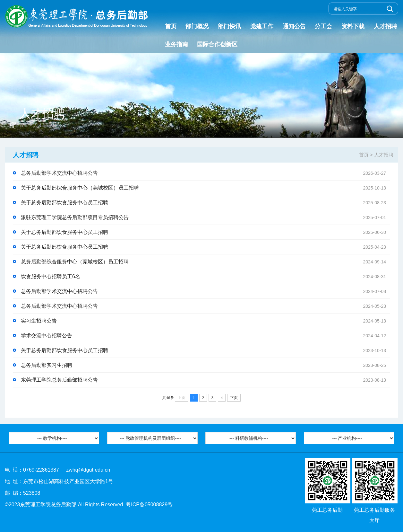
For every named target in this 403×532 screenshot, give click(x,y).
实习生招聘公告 (206, 321)
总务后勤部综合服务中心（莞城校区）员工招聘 (206, 262)
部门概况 (197, 26)
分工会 (323, 26)
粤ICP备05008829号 (149, 505)
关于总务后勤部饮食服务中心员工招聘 (206, 203)
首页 (171, 26)
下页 (234, 398)
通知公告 (294, 26)
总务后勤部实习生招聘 (206, 365)
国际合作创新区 (217, 44)
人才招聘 (385, 26)
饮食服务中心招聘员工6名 (206, 277)
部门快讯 (229, 26)
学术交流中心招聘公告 (206, 336)
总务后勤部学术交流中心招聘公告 (206, 173)
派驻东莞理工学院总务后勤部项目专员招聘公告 (206, 217)
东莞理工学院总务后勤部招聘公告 (206, 380)
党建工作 (262, 26)
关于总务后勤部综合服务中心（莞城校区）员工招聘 (206, 188)
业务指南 (176, 44)
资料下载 (353, 26)
